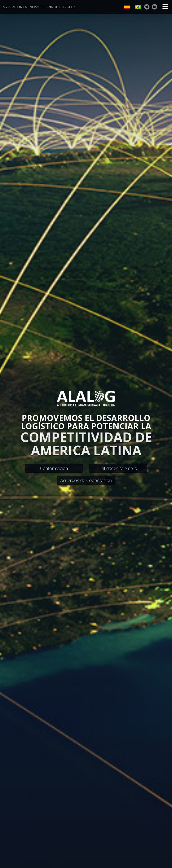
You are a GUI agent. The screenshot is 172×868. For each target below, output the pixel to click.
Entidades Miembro (118, 468)
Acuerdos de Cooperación (86, 480)
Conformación (54, 468)
